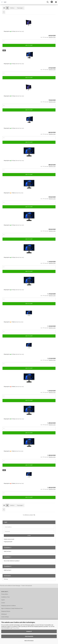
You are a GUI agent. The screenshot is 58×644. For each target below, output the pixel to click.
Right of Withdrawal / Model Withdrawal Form (12, 608)
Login (29, 536)
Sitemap (6, 579)
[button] (4, 8)
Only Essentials (29, 636)
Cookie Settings (5, 617)
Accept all (29, 631)
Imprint (3, 600)
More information (29, 641)
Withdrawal (4, 614)
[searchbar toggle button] (48, 2)
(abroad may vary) (20, 31)
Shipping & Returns (6, 611)
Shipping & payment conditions (9, 606)
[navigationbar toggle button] (56, 2)
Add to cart (29, 45)
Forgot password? (8, 542)
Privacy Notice (16, 628)
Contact (3, 603)
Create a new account (9, 539)
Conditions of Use (5, 597)
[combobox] (12, 8)
